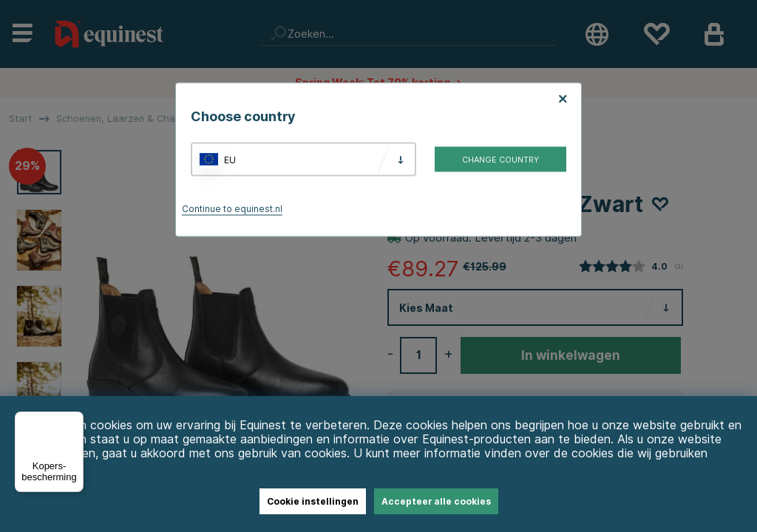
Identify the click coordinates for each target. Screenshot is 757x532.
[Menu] (75, 420)
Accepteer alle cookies (436, 501)
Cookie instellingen (313, 501)
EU (230, 159)
